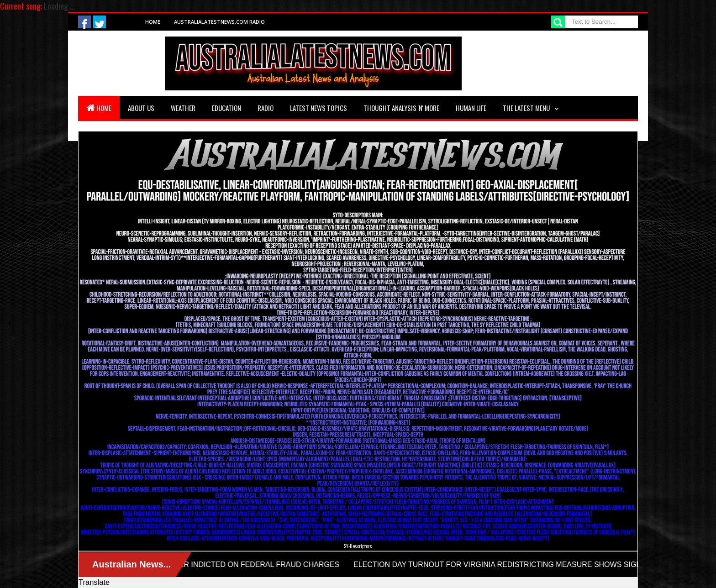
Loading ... (60, 6)
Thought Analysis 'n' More (401, 108)
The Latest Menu (526, 108)
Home (153, 22)
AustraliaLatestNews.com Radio (219, 22)
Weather (183, 108)
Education (226, 108)
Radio (266, 108)
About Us (141, 108)
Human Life (471, 108)
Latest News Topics (319, 108)
